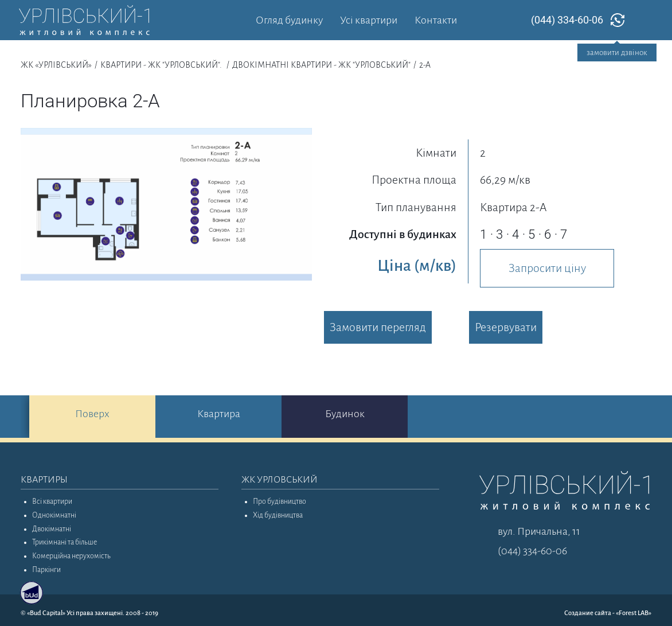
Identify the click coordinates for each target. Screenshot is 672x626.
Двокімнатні (52, 529)
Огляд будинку (289, 20)
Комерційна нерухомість (71, 556)
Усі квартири (369, 20)
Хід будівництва (278, 515)
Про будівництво (280, 501)
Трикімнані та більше (65, 542)
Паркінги (46, 570)
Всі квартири (52, 501)
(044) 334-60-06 (567, 20)
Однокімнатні (54, 515)
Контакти (436, 20)
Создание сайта (588, 613)
